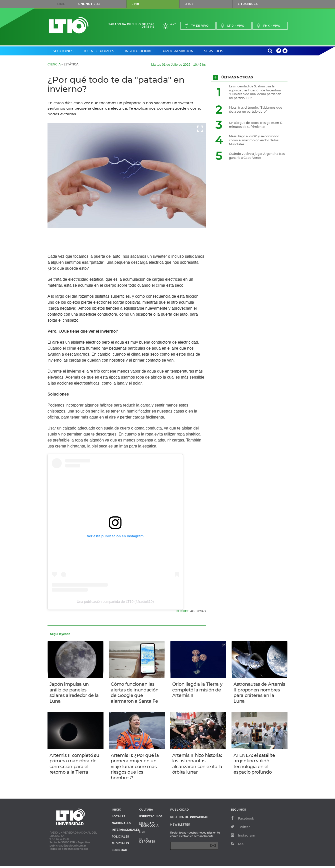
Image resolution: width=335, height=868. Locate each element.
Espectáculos (151, 819)
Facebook (242, 821)
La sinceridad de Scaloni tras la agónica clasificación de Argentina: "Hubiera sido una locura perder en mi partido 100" (255, 92)
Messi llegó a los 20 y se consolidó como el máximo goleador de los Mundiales (254, 140)
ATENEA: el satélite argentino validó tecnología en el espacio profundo (255, 765)
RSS (237, 846)
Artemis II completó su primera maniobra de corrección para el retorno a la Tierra (75, 765)
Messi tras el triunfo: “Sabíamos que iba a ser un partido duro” (255, 109)
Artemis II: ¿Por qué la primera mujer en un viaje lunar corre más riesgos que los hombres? (135, 768)
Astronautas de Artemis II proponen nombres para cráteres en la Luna (259, 693)
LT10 (135, 4)
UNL (61, 4)
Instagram (243, 838)
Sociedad (119, 853)
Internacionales (124, 832)
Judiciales (120, 846)
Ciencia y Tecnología (149, 827)
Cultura (146, 812)
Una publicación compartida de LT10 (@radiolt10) (115, 602)
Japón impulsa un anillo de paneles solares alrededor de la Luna (75, 693)
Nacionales (121, 826)
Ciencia (54, 64)
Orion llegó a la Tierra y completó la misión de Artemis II (198, 690)
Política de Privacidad (189, 819)
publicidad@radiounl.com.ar (68, 848)
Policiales (120, 839)
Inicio (116, 812)
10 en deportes (147, 843)
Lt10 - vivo (232, 26)
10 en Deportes (99, 51)
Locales (118, 819)
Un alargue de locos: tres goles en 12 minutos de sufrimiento (256, 125)
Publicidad (179, 812)
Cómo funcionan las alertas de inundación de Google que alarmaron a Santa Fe (135, 693)
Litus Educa (248, 4)
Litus (189, 4)
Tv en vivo (196, 26)
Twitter (240, 829)
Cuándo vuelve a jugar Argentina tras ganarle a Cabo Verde (257, 156)
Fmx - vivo (268, 26)
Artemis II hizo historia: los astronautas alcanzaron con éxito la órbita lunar (198, 765)
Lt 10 (69, 25)
